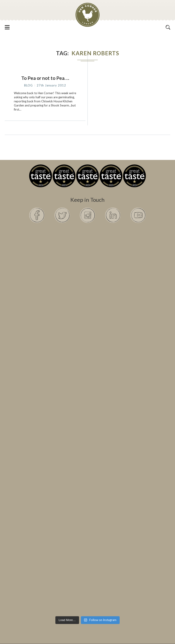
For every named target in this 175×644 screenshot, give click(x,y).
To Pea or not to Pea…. (45, 78)
